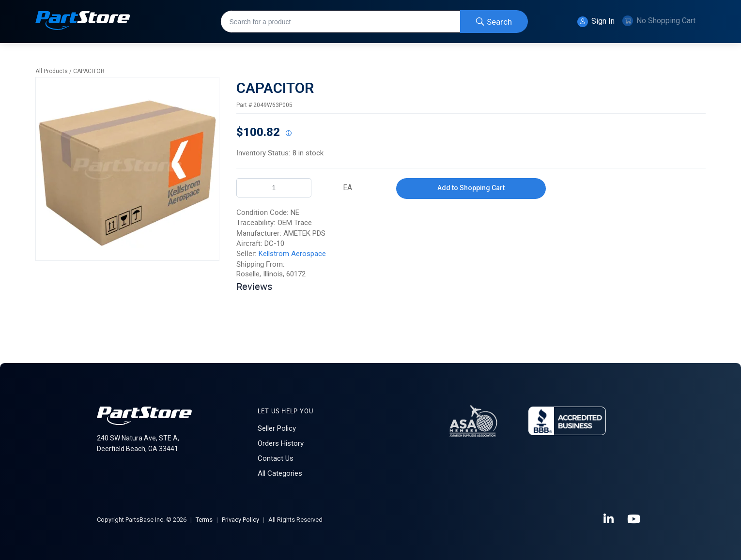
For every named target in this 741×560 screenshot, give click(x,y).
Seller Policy (277, 428)
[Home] (83, 22)
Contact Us (276, 458)
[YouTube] (634, 519)
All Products (52, 71)
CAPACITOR (89, 71)
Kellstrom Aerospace (292, 254)
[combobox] (374, 22)
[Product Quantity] (274, 188)
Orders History (281, 443)
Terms (204, 520)
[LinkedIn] (609, 519)
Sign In (596, 22)
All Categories (280, 473)
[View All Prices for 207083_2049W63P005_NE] (288, 134)
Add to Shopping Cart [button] (471, 188)
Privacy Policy (240, 520)
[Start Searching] (494, 22)
